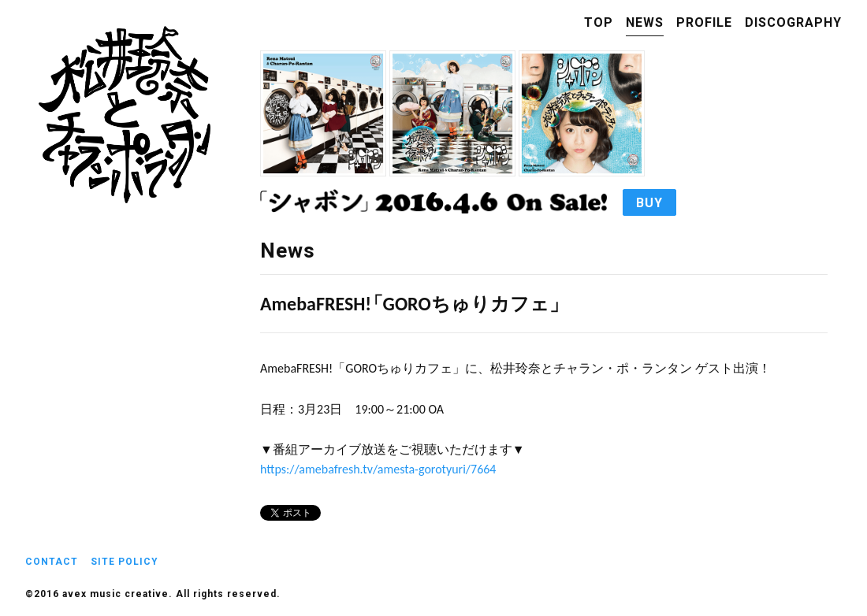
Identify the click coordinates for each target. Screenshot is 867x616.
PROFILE (704, 22)
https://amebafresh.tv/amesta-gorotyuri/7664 (378, 469)
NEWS (645, 22)
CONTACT (52, 562)
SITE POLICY (125, 562)
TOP (599, 22)
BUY (649, 203)
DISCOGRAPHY (793, 22)
